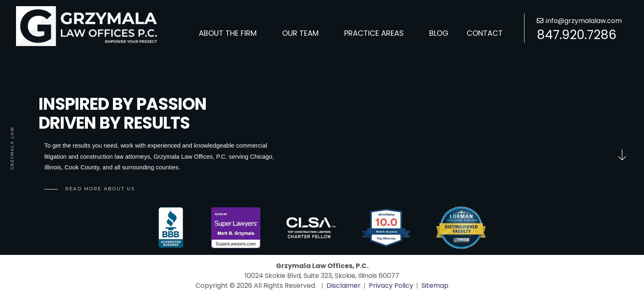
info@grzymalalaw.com (584, 21)
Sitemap (435, 286)
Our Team (300, 33)
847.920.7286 (577, 35)
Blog (439, 33)
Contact (485, 33)
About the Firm (228, 33)
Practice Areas (374, 33)
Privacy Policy (391, 286)
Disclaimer (344, 286)
